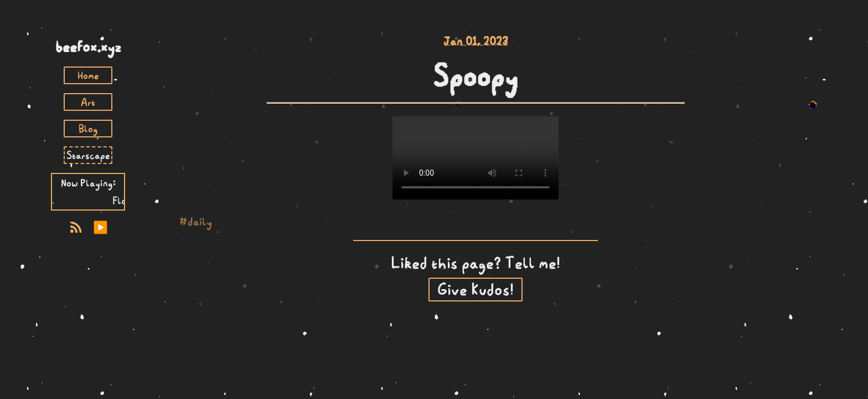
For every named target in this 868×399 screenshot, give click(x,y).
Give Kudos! (476, 290)
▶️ (100, 227)
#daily (196, 222)
